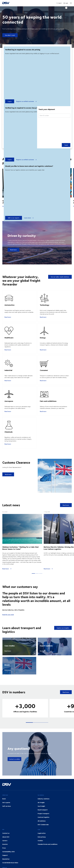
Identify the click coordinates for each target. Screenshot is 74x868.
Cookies (40, 851)
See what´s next (10, 35)
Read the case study (8, 625)
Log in (10, 101)
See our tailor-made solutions (60, 277)
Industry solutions (44, 809)
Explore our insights (63, 638)
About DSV (6, 847)
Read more (13, 250)
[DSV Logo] (6, 3)
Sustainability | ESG (8, 862)
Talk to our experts (14, 218)
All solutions (42, 831)
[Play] (66, 8)
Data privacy (42, 847)
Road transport (43, 820)
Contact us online (14, 769)
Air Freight (41, 813)
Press (4, 858)
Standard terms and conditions (48, 855)
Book (4, 809)
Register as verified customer (26, 101)
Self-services (7, 817)
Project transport (43, 824)
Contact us (6, 844)
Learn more (29, 218)
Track (66, 145)
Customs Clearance (16, 473)
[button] (29, 733)
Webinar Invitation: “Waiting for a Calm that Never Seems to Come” (21, 558)
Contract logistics (44, 828)
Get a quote (6, 813)
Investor (5, 855)
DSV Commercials (43, 835)
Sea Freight (41, 817)
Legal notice (42, 844)
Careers (5, 851)
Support (5, 866)
